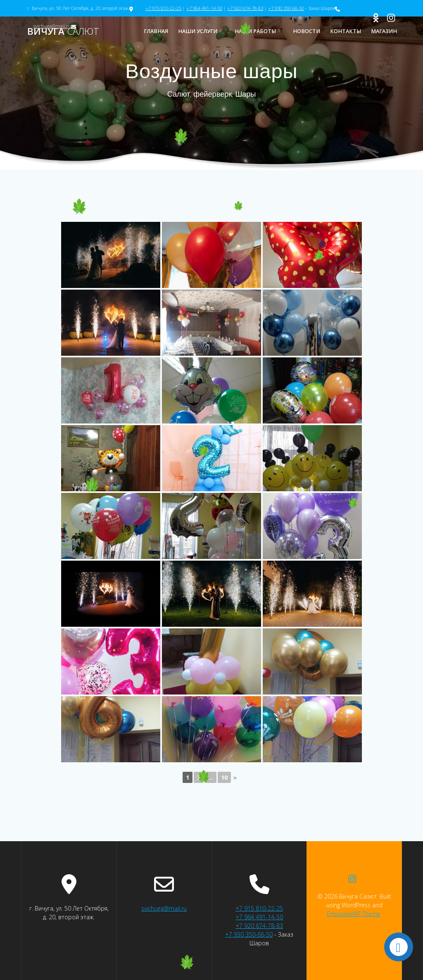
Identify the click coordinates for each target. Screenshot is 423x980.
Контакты (346, 31)
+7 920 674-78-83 (245, 8)
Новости (307, 31)
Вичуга (63, 31)
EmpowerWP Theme (354, 914)
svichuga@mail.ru (164, 908)
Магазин (384, 31)
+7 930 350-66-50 (286, 8)
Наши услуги (198, 31)
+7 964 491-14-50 (204, 8)
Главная (156, 31)
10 (224, 777)
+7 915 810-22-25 (163, 8)
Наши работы (255, 31)
